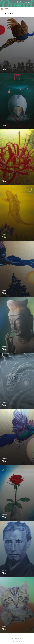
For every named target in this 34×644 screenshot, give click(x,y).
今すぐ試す (18, 6)
